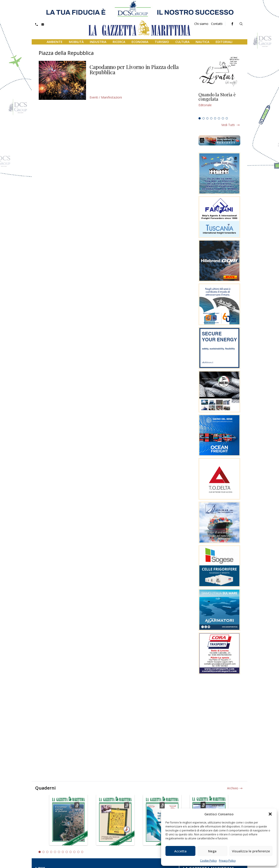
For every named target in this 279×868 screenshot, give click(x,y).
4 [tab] (211, 118)
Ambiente (55, 42)
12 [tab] (82, 852)
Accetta (180, 851)
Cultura (182, 42)
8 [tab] (227, 118)
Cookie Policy (208, 861)
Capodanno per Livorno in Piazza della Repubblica (134, 69)
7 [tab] (223, 118)
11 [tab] (78, 852)
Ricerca (119, 42)
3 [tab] (207, 118)
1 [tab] (200, 118)
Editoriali (224, 42)
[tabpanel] (219, 104)
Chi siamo (201, 24)
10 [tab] (74, 852)
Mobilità (76, 42)
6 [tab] (219, 118)
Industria (98, 42)
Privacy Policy (227, 861)
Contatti (217, 24)
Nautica (202, 42)
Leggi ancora (219, 104)
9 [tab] (71, 852)
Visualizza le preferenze (251, 851)
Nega (212, 851)
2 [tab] (204, 118)
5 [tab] (215, 118)
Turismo (162, 42)
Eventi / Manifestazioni (106, 97)
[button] (270, 814)
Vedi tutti (228, 125)
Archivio (233, 788)
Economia (140, 42)
